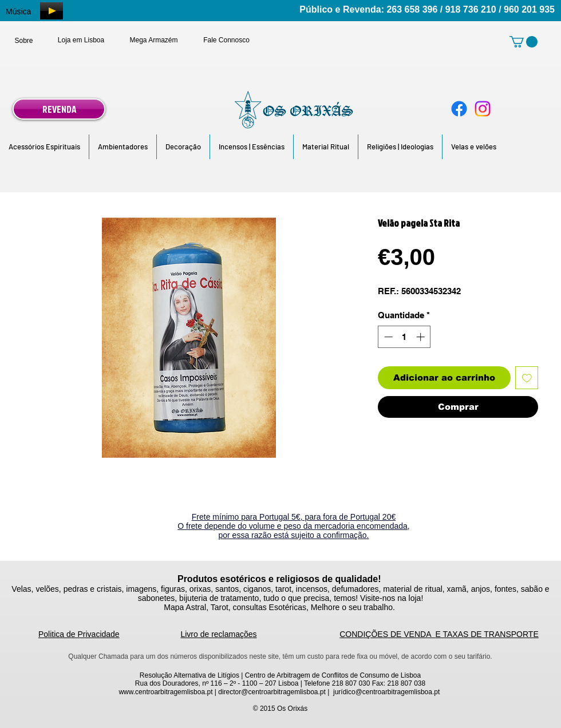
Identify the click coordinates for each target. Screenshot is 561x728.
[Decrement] (387, 337)
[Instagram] (483, 109)
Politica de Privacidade (79, 634)
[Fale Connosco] (226, 40)
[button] (44, 147)
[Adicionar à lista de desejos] (527, 378)
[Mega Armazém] (154, 40)
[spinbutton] (404, 337)
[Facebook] (459, 109)
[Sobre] (24, 41)
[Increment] (422, 337)
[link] (524, 42)
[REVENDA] (59, 109)
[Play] (52, 11)
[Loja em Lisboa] (81, 40)
